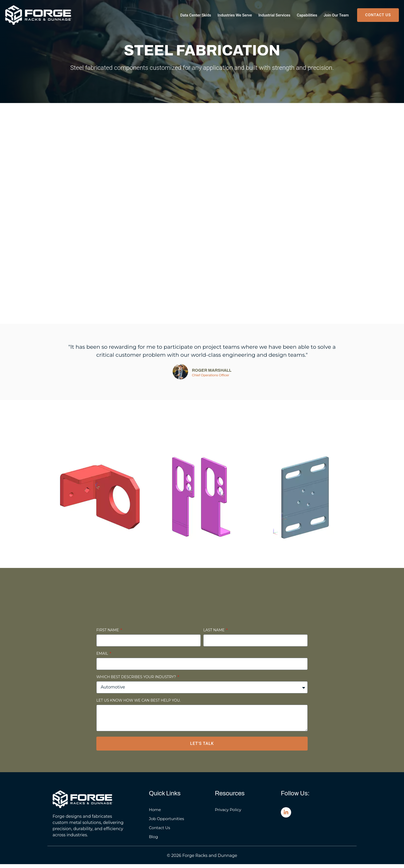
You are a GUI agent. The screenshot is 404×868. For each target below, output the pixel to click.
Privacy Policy (228, 814)
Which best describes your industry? (137, 681)
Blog (153, 841)
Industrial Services (274, 15)
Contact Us (159, 832)
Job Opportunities (166, 823)
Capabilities (307, 15)
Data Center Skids (196, 15)
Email (103, 658)
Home (155, 814)
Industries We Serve (235, 15)
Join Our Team (336, 15)
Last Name (214, 634)
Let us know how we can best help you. (138, 704)
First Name (108, 634)
